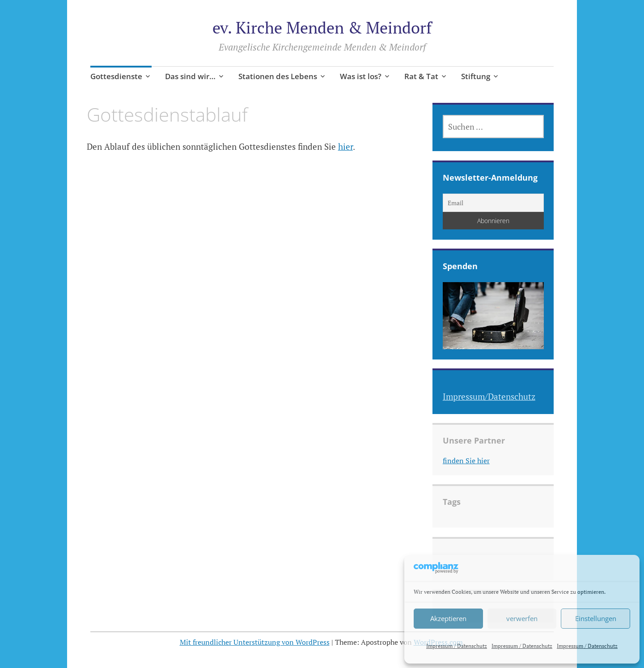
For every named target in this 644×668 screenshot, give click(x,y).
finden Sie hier (466, 461)
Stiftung (476, 76)
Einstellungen (596, 618)
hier (345, 146)
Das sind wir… (190, 76)
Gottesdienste (116, 76)
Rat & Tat (421, 76)
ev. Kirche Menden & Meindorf (322, 27)
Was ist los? (361, 76)
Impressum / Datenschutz (457, 646)
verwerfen (522, 618)
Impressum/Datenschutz (489, 396)
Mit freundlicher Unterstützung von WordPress (255, 642)
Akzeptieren (448, 618)
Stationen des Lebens (278, 76)
